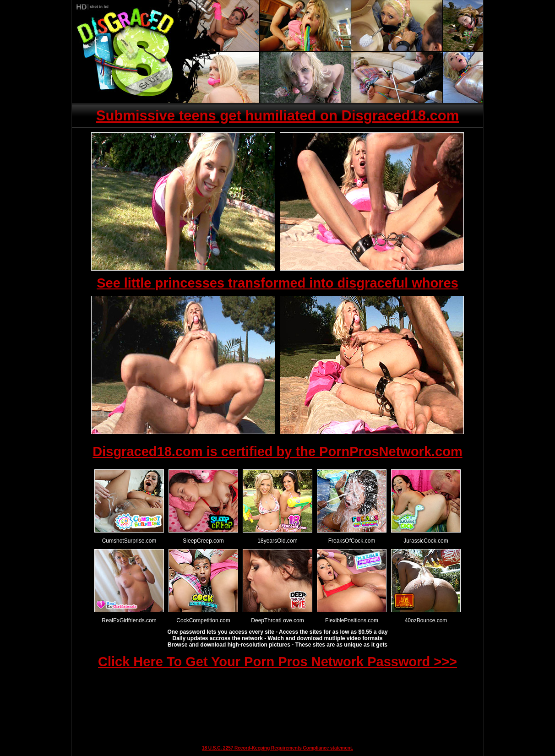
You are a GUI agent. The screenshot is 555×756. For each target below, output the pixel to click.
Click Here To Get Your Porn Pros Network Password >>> (277, 662)
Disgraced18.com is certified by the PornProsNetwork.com (277, 451)
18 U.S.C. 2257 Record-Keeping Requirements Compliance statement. (277, 748)
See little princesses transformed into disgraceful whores (277, 283)
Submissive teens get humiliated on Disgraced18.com (277, 116)
